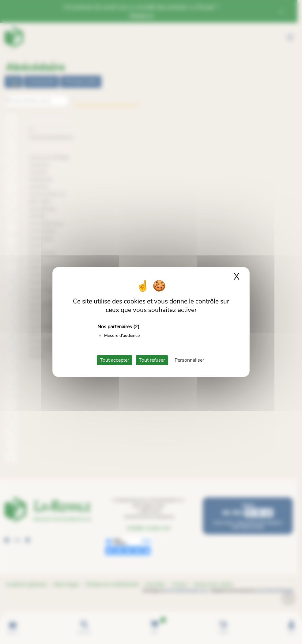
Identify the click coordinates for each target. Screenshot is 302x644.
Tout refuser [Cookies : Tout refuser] (152, 360)
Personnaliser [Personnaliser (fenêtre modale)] (189, 360)
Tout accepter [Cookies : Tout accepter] (115, 360)
